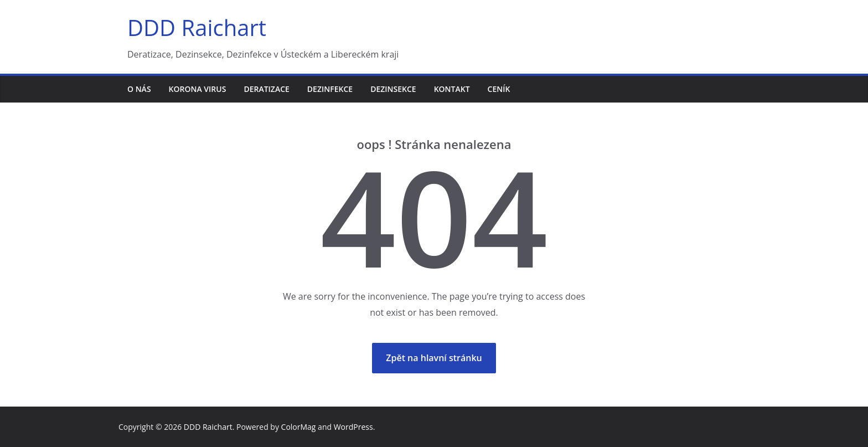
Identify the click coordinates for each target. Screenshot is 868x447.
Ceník (499, 89)
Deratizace (266, 89)
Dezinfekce (330, 89)
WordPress (353, 427)
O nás (139, 89)
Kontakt (452, 89)
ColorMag (299, 427)
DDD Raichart (197, 27)
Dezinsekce (393, 89)
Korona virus (198, 89)
